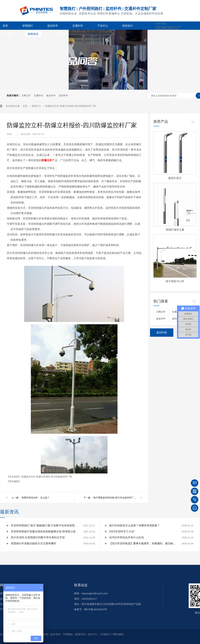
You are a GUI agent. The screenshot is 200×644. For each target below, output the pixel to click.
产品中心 (103, 26)
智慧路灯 (28, 26)
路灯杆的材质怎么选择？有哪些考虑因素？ (134, 525)
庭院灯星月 (175, 178)
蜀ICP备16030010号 (96, 609)
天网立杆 (26, 95)
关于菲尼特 (59, 34)
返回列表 (162, 332)
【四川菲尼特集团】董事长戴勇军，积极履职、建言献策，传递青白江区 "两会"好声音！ (142, 543)
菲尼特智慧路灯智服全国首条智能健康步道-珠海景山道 (43, 531)
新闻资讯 (33, 34)
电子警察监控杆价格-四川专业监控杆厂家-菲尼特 (115, 498)
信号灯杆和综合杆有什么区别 (126, 537)
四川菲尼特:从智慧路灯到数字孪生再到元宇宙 (38, 537)
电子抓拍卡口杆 (175, 281)
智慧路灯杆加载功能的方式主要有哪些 (33, 543)
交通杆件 (78, 26)
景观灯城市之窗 (175, 230)
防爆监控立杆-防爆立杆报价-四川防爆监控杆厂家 (70, 106)
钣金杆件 (51, 95)
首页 (5, 26)
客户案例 (8, 34)
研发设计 (128, 26)
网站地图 (118, 634)
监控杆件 (53, 26)
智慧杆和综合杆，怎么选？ (35, 498)
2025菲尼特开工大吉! (122, 531)
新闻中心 (37, 106)
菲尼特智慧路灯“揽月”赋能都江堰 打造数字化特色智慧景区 (44, 525)
